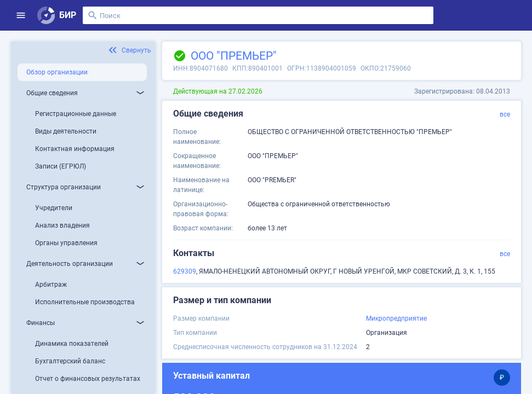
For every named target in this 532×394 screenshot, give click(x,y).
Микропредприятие (396, 318)
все (505, 114)
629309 (185, 271)
